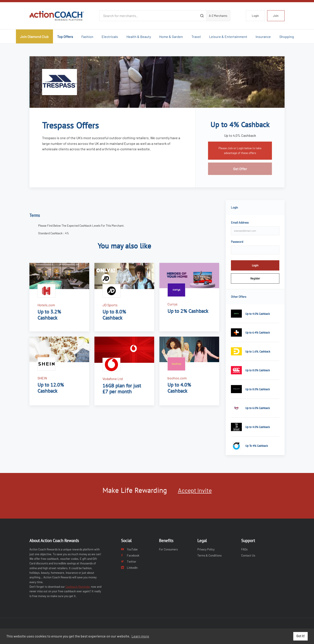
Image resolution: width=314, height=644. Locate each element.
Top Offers (65, 37)
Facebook (130, 555)
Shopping (287, 37)
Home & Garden (171, 37)
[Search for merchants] (149, 16)
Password (237, 242)
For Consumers (168, 549)
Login (255, 16)
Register (255, 278)
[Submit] (202, 16)
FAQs (244, 549)
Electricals (110, 37)
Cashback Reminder (78, 587)
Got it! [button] (301, 636)
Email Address (240, 223)
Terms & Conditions (209, 555)
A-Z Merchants (218, 16)
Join (276, 16)
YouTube (129, 549)
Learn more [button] (140, 636)
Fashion (87, 37)
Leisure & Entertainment (228, 37)
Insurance (263, 37)
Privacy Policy (206, 549)
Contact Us (248, 555)
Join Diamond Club (34, 37)
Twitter (129, 562)
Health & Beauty (139, 37)
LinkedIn (129, 568)
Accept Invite (195, 490)
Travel (196, 37)
